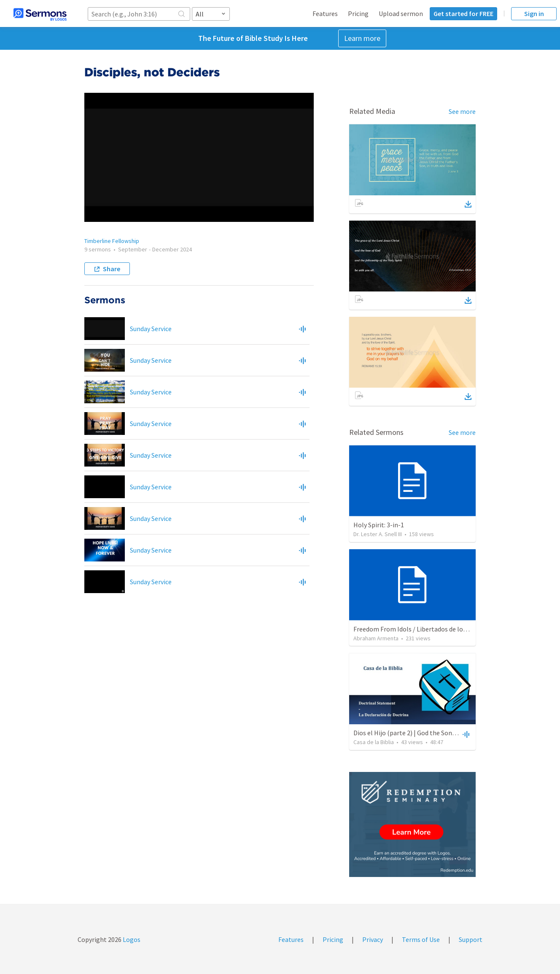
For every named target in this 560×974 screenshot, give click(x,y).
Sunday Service (151, 329)
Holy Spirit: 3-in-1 (379, 525)
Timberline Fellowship (112, 241)
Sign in (534, 13)
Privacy (373, 939)
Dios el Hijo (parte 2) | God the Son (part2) (414, 733)
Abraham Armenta (376, 638)
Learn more (362, 38)
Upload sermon (401, 13)
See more (462, 111)
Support (471, 939)
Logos (131, 939)
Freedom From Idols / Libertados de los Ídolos (419, 629)
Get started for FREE (463, 13)
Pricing (358, 13)
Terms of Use (421, 939)
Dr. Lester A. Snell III (378, 534)
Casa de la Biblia (374, 742)
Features (325, 13)
